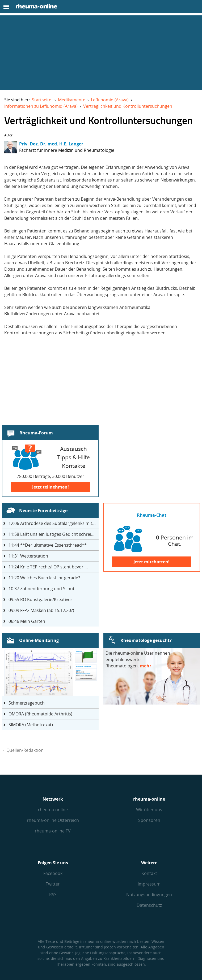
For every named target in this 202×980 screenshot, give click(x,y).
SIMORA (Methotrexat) (31, 725)
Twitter (53, 884)
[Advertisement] (101, 53)
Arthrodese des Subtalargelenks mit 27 (53, 523)
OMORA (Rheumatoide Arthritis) (40, 714)
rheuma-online (53, 810)
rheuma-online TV (53, 831)
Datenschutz (149, 905)
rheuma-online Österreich (53, 820)
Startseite (42, 100)
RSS (53, 895)
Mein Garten (27, 621)
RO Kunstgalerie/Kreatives (41, 599)
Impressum (149, 884)
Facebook (53, 873)
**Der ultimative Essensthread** (48, 545)
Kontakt (149, 873)
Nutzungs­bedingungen (149, 895)
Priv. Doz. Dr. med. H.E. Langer (51, 144)
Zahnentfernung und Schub (42, 589)
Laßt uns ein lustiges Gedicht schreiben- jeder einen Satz (54, 534)
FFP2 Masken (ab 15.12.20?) (41, 610)
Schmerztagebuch (27, 703)
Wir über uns (149, 810)
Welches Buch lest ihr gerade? (44, 578)
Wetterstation (28, 556)
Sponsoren (149, 820)
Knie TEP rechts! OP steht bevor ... (48, 567)
